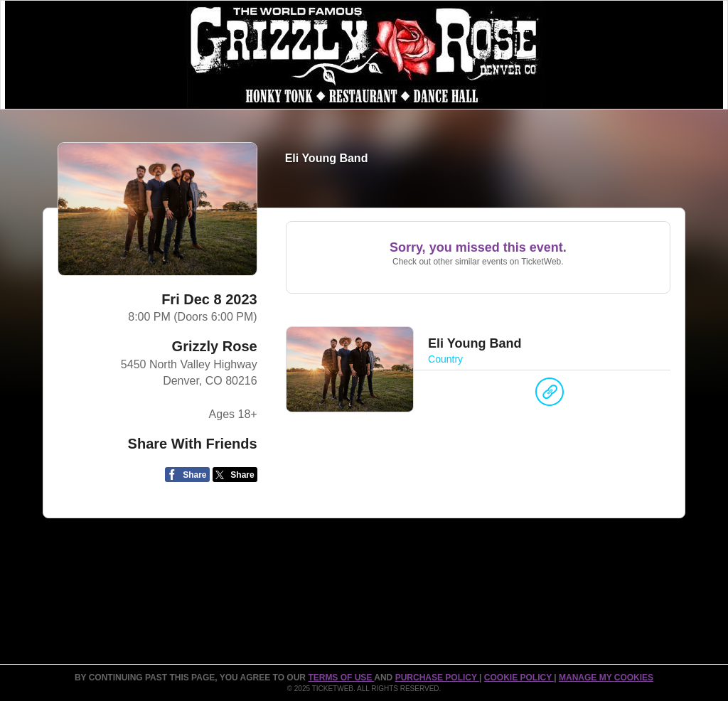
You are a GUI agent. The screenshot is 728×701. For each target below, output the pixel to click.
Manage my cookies (606, 678)
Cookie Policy (519, 678)
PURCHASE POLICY (437, 678)
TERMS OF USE (341, 678)
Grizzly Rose (215, 346)
